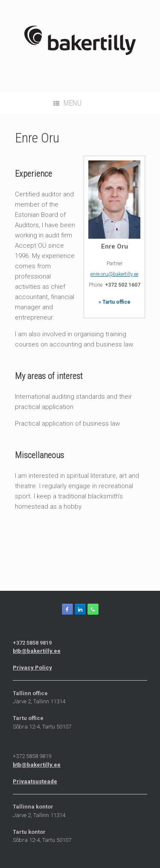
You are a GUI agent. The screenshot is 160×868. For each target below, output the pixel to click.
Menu (67, 103)
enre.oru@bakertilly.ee (114, 274)
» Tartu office (115, 302)
